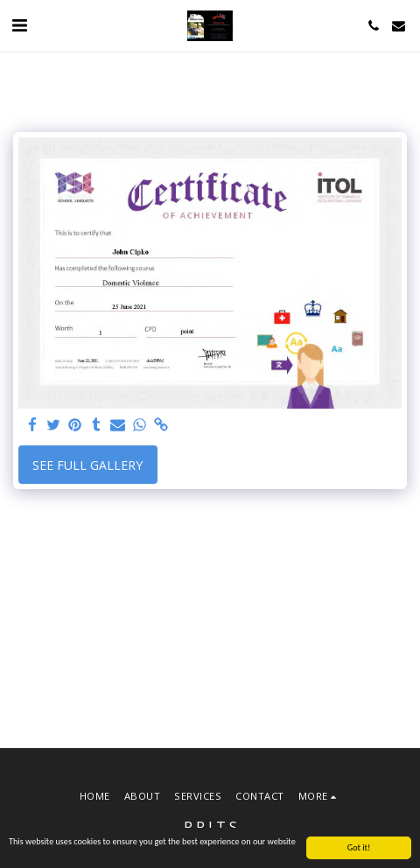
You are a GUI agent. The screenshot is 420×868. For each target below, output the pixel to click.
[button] (19, 25)
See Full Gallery (87, 465)
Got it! (359, 848)
